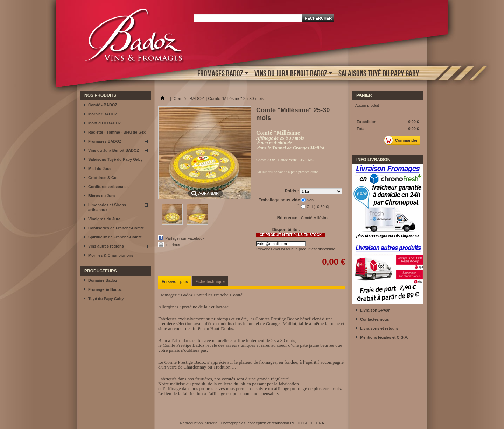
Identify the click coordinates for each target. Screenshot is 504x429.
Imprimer (173, 245)
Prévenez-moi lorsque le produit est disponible (296, 249)
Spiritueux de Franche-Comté (115, 237)
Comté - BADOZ (103, 105)
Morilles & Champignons (111, 255)
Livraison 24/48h (375, 310)
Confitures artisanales (108, 187)
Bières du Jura (101, 196)
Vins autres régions (106, 246)
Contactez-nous (375, 319)
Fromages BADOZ (221, 74)
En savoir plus (175, 281)
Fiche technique (210, 281)
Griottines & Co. (103, 178)
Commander (403, 140)
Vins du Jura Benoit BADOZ (292, 74)
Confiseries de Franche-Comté (116, 228)
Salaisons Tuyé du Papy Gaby (379, 73)
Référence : (289, 218)
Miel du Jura (99, 169)
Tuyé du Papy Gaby (106, 299)
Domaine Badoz (103, 280)
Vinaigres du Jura (104, 219)
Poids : (292, 191)
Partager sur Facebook (185, 238)
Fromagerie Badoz (105, 289)
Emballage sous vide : (279, 202)
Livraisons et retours (379, 328)
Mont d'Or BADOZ (105, 123)
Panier (364, 95)
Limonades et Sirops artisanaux (107, 207)
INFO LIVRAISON (373, 160)
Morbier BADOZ (103, 114)
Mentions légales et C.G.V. (384, 337)
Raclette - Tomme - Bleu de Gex (117, 132)
